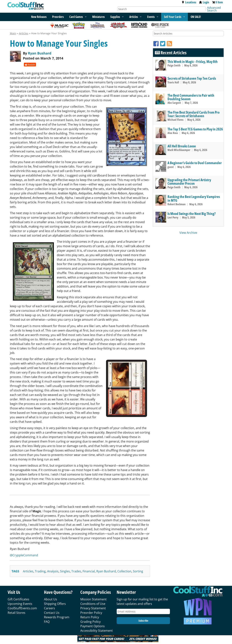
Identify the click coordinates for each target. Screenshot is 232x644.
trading (40, 571)
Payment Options (93, 626)
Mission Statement (93, 599)
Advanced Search (214, 9)
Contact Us (52, 613)
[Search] (162, 9)
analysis (53, 571)
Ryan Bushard (40, 53)
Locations (189, 2)
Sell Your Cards (173, 17)
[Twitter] (163, 44)
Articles (134, 17)
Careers (49, 608)
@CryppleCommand (24, 555)
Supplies (115, 17)
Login (204, 2)
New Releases (39, 17)
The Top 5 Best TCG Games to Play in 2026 (195, 129)
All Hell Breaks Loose (182, 146)
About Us (50, 599)
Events (151, 17)
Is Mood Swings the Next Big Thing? (192, 214)
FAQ (47, 622)
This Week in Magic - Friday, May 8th (193, 61)
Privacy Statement (93, 608)
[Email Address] (143, 611)
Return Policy (90, 617)
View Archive (188, 233)
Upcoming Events (20, 604)
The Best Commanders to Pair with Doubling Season (191, 97)
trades (76, 571)
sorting (138, 571)
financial (89, 571)
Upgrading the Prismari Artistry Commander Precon (189, 182)
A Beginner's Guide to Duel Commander (195, 163)
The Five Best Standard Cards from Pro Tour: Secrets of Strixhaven (194, 114)
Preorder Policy (91, 613)
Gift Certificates (18, 599)
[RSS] (169, 44)
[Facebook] (157, 44)
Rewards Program (57, 617)
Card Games (76, 17)
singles (65, 571)
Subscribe (143, 621)
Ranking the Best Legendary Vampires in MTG (194, 198)
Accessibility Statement (97, 631)
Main (13, 33)
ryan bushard (106, 571)
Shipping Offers (55, 604)
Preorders (58, 17)
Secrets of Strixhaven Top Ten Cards (192, 78)
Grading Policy (90, 622)
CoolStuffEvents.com (22, 608)
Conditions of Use (93, 604)
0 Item (219, 2)
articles (28, 571)
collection (124, 571)
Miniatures (98, 17)
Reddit (30, 65)
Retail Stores (16, 613)
